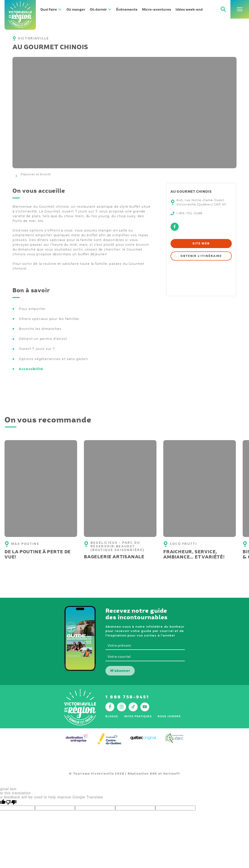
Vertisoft (171, 774)
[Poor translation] (11, 802)
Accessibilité (31, 369)
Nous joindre (169, 716)
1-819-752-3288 (189, 213)
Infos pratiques (138, 716)
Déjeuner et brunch (36, 174)
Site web (201, 243)
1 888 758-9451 (127, 697)
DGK (154, 774)
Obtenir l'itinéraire (201, 256)
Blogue (112, 716)
